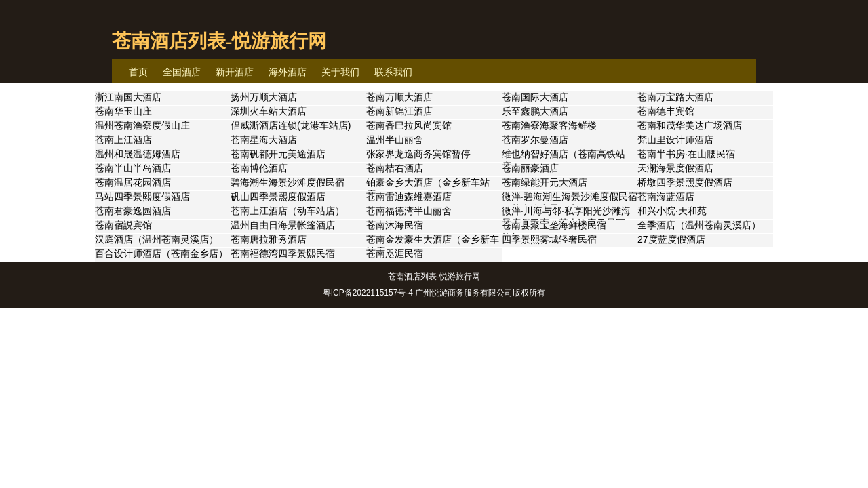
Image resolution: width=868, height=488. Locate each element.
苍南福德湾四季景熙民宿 (283, 253)
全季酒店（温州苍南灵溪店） (699, 225)
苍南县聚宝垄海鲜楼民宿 (554, 225)
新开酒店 (235, 72)
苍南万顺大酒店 (399, 97)
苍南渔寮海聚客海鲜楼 (549, 125)
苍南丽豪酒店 (530, 168)
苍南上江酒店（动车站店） (288, 211)
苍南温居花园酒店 (133, 182)
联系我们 (393, 72)
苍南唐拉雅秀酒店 (269, 239)
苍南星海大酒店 (264, 140)
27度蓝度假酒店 (671, 239)
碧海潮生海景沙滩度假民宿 (288, 182)
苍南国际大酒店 (535, 97)
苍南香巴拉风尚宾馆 (409, 125)
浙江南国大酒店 (128, 97)
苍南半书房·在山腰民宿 (686, 154)
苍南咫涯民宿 (395, 253)
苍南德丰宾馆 (666, 111)
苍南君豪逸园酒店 (133, 211)
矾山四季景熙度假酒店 (278, 197)
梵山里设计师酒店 (675, 140)
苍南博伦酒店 (259, 168)
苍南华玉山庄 (123, 111)
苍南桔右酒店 (395, 168)
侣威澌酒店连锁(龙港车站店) (291, 125)
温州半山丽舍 (395, 140)
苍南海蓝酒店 (666, 197)
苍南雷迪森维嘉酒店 (409, 197)
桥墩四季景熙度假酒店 (685, 182)
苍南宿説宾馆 (123, 225)
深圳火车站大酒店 (269, 111)
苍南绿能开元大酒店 (545, 182)
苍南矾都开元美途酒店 (278, 154)
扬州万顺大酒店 (264, 97)
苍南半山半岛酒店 (133, 168)
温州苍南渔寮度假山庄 (142, 125)
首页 (138, 72)
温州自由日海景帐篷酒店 (283, 225)
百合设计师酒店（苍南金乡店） (161, 253)
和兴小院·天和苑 (672, 211)
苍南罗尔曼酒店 (535, 140)
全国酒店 (182, 72)
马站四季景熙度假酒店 (142, 197)
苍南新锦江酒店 (399, 111)
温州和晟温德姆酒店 (138, 154)
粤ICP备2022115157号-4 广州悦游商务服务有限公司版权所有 (434, 293)
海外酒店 (288, 72)
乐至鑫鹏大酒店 (535, 111)
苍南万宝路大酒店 (675, 97)
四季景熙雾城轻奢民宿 (549, 239)
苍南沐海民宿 (395, 225)
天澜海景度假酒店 (675, 168)
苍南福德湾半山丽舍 (409, 211)
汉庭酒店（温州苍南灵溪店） (157, 239)
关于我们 (340, 72)
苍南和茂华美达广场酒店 (690, 125)
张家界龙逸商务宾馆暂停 (418, 154)
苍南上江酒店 (123, 140)
